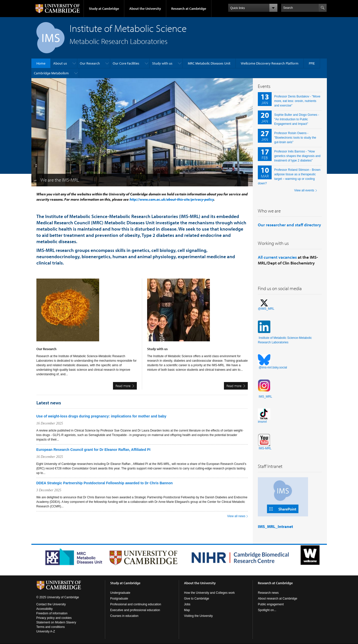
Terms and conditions (51, 627)
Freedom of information (52, 613)
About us (60, 63)
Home (41, 63)
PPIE (312, 63)
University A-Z (46, 631)
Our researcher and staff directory (289, 225)
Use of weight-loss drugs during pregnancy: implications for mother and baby (101, 416)
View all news (236, 516)
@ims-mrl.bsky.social (273, 367)
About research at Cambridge (278, 599)
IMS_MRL (265, 397)
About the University (145, 9)
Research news (268, 593)
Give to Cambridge (197, 599)
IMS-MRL (265, 448)
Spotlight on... (267, 610)
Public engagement (271, 604)
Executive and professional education (135, 610)
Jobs (187, 604)
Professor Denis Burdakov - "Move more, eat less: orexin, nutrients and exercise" (297, 101)
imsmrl (262, 422)
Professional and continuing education (136, 604)
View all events (304, 190)
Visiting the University (198, 616)
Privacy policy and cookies (54, 618)
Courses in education (124, 616)
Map (187, 610)
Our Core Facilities (126, 63)
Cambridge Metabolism (51, 73)
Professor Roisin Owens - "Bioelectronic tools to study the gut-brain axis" (295, 138)
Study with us (162, 63)
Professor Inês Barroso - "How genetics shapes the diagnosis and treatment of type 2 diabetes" (297, 156)
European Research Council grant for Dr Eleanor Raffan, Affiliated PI (94, 450)
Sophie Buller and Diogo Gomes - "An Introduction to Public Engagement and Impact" (297, 119)
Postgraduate (119, 599)
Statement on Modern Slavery (56, 622)
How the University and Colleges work (209, 593)
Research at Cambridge (189, 9)
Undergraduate (120, 593)
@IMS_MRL (266, 309)
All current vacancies (277, 257)
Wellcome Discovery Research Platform (270, 63)
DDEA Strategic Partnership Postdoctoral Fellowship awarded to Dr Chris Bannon (105, 483)
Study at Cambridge (104, 9)
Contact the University (51, 604)
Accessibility (45, 609)
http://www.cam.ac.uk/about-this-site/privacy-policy (172, 199)
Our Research (90, 63)
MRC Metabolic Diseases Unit (209, 63)
